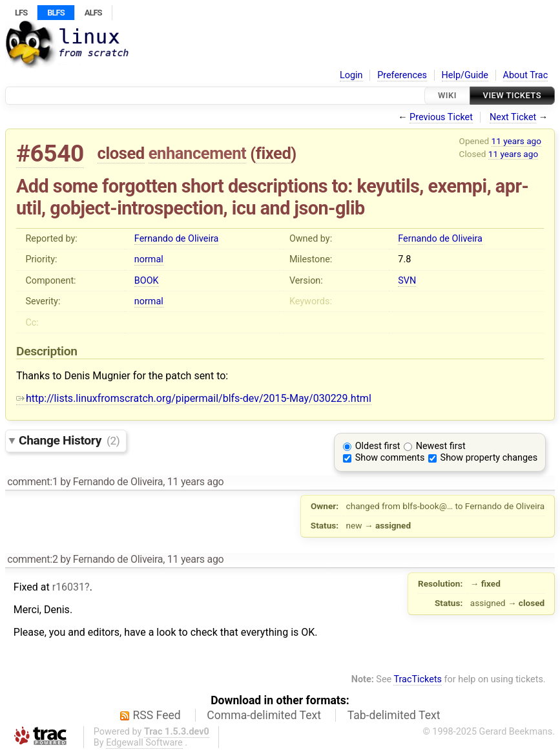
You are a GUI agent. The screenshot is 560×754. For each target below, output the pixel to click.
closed (121, 153)
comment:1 (32, 482)
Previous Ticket (441, 117)
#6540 (50, 153)
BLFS (56, 13)
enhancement (198, 153)
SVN (407, 281)
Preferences (402, 75)
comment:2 (32, 559)
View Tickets (512, 95)
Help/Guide (465, 75)
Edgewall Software (144, 743)
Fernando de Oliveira (177, 239)
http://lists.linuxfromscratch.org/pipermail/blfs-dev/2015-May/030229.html (194, 398)
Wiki (447, 95)
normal (149, 259)
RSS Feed (157, 715)
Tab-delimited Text (394, 715)
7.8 (404, 259)
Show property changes (489, 458)
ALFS (93, 13)
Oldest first (378, 446)
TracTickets (418, 679)
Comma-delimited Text (264, 715)
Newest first (441, 446)
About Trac (526, 75)
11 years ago (516, 141)
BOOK (147, 281)
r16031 (68, 587)
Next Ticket (513, 117)
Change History (69, 440)
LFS (21, 13)
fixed (274, 153)
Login (351, 75)
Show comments (390, 458)
